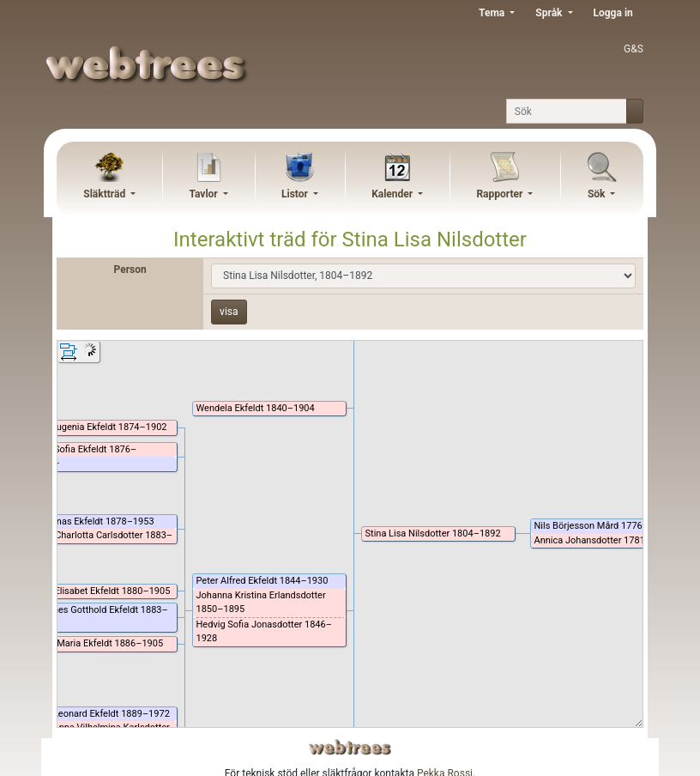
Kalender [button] (393, 194)
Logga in (613, 13)
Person (130, 270)
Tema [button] (493, 13)
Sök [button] (598, 194)
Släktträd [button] (106, 194)
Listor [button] (296, 194)
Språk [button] (550, 13)
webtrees (350, 747)
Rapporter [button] (501, 194)
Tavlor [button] (204, 194)
